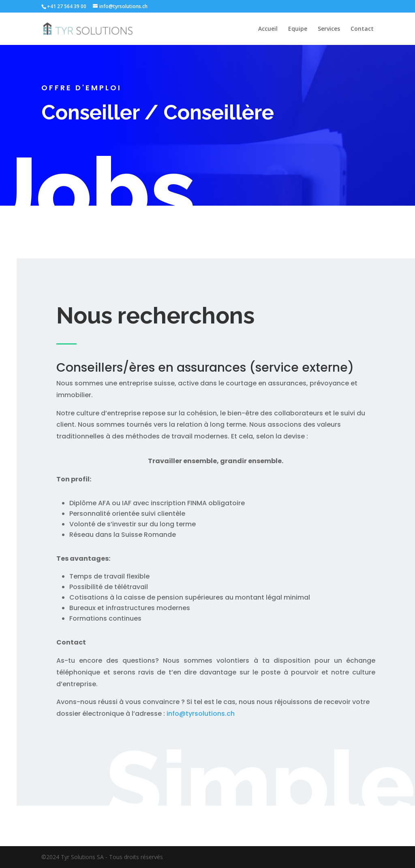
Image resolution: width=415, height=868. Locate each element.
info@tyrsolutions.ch (201, 714)
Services (329, 29)
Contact (362, 29)
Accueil (268, 29)
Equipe (298, 29)
